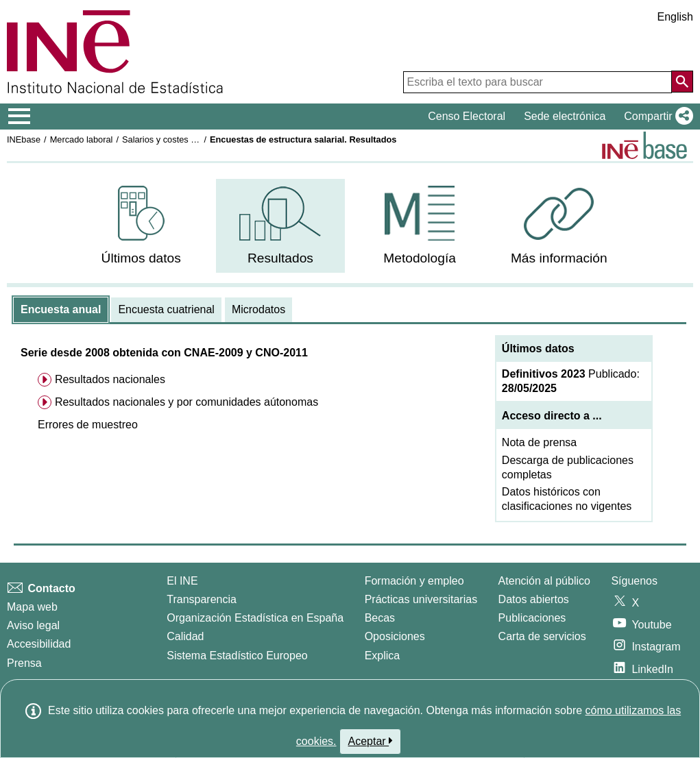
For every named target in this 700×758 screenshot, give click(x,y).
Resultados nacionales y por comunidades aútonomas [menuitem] (186, 402)
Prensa (24, 663)
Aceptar (371, 741)
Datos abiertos (534, 599)
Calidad (185, 636)
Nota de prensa (539, 442)
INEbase (24, 139)
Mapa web (32, 607)
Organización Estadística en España (255, 618)
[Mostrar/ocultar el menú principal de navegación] (20, 117)
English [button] (675, 17)
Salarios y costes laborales (174, 139)
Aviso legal (33, 625)
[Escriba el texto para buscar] (538, 82)
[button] (656, 117)
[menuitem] (141, 226)
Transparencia (202, 599)
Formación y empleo (414, 581)
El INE (182, 581)
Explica (383, 656)
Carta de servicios (542, 636)
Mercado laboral (82, 139)
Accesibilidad (39, 644)
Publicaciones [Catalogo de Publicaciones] (532, 618)
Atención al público (544, 581)
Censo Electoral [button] (467, 116)
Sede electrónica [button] (565, 116)
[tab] (61, 310)
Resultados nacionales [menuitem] (110, 379)
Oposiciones (395, 636)
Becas (380, 618)
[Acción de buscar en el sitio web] (682, 82)
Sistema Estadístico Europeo (237, 656)
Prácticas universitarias (421, 599)
